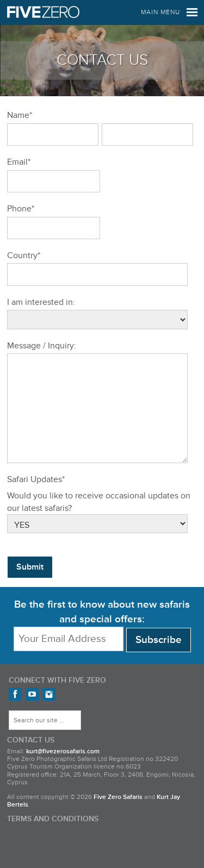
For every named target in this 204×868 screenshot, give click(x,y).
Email (19, 162)
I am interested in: (41, 302)
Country (24, 255)
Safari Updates (36, 501)
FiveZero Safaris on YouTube (32, 716)
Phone (21, 209)
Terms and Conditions (53, 841)
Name (20, 115)
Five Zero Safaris (43, 12)
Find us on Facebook (15, 716)
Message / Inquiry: (42, 346)
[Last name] (147, 135)
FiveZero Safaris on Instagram (49, 716)
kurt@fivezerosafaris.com (63, 773)
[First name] (53, 135)
